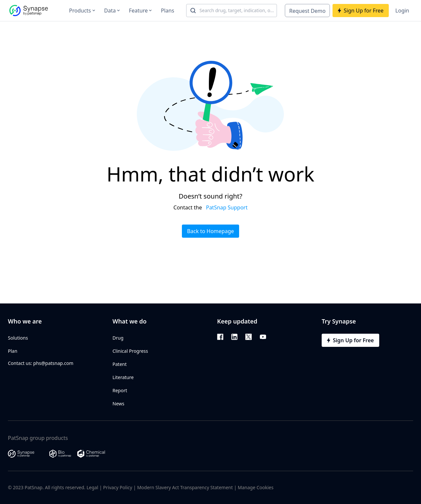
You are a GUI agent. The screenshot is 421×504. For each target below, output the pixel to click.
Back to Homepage (211, 231)
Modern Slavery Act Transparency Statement (185, 487)
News (118, 404)
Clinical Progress (130, 351)
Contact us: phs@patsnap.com (41, 363)
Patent (120, 364)
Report (120, 390)
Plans (167, 11)
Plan (13, 351)
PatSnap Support (227, 207)
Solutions (18, 338)
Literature (123, 377)
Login (402, 11)
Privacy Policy (118, 487)
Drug (118, 338)
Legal (92, 487)
